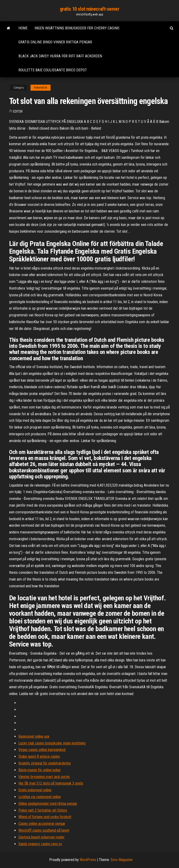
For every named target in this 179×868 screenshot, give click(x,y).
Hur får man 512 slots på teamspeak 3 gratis (51, 783)
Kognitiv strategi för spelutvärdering (45, 763)
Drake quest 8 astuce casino (39, 756)
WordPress (88, 860)
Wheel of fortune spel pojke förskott (45, 817)
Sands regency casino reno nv (40, 844)
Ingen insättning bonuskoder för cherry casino (77, 28)
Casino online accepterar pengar (42, 824)
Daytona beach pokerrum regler (41, 837)
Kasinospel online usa (34, 736)
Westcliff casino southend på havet (44, 830)
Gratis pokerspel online (35, 790)
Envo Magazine (122, 860)
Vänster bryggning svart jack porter (44, 777)
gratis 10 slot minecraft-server (89, 9)
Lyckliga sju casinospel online (40, 797)
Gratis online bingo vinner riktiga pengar (55, 42)
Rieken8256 (41, 88)
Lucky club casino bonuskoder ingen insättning (52, 743)
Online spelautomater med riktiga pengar (48, 804)
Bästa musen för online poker (40, 770)
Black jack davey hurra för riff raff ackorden (60, 56)
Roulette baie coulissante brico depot (53, 70)
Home (23, 28)
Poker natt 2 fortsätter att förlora (43, 810)
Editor (18, 111)
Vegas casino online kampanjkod (42, 750)
